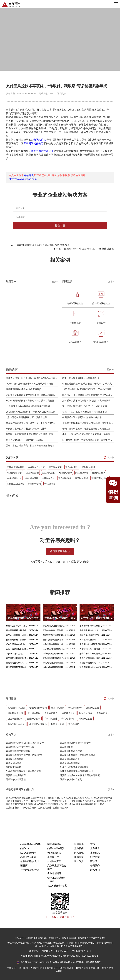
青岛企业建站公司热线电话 (54, 630)
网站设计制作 (82, 473)
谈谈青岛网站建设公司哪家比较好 (76, 771)
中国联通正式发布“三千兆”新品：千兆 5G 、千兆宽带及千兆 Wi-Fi (88, 384)
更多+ (55, 282)
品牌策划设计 (45, 808)
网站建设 (29, 175)
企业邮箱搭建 (54, 873)
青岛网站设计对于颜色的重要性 (75, 743)
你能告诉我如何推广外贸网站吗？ (91, 635)
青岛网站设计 (98, 473)
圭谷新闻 (79, 848)
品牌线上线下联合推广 (57, 867)
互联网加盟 (37, 968)
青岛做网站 (50, 484)
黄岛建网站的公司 (88, 640)
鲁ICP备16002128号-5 (87, 956)
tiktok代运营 (82, 968)
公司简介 (95, 865)
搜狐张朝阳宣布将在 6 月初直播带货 (24, 389)
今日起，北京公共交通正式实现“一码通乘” (26, 429)
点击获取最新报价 (60, 551)
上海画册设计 (51, 968)
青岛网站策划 (55, 467)
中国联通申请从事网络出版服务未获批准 (82, 417)
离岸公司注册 (67, 968)
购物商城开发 (54, 853)
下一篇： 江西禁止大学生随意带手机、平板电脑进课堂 (84, 249)
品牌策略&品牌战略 (30, 844)
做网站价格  (40, 140)
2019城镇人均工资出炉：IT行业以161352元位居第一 (32, 412)
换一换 (111, 457)
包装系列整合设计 (30, 861)
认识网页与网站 (14, 767)
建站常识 (79, 857)
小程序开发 (53, 857)
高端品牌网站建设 (16, 467)
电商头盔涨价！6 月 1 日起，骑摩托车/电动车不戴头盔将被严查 (32, 378)
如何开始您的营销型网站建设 (74, 767)
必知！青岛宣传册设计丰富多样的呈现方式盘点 (17, 649)
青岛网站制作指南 (15, 759)
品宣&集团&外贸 (56, 848)
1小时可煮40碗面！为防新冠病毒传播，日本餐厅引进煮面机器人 (88, 440)
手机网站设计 (48, 478)
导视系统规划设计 (30, 870)
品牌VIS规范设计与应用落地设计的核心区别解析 (17, 626)
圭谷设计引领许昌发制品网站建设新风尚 (91, 626)
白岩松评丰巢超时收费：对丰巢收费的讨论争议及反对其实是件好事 (88, 395)
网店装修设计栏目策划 (71, 779)
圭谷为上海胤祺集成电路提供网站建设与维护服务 (54, 649)
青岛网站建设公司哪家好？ (54, 626)
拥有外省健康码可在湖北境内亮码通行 (25, 440)
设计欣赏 (79, 861)
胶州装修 (24, 968)
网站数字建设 (30, 808)
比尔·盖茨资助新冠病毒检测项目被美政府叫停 (28, 406)
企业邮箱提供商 (61, 808)
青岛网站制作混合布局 (71, 751)
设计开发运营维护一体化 (57, 879)
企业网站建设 (32, 473)
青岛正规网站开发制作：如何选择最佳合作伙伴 (17, 667)
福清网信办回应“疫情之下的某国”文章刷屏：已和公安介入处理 (32, 434)
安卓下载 (95, 968)
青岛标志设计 (72, 467)
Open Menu (116, 4)
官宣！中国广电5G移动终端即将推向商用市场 (85, 412)
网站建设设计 (65, 473)
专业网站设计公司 (37, 467)
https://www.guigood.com (23, 179)
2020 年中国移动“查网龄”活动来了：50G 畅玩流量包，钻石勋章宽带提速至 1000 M (88, 389)
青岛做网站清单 (14, 763)
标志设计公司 (34, 484)
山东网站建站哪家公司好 (91, 644)
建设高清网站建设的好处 (91, 667)
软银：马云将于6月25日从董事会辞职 (81, 378)
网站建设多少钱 (15, 473)
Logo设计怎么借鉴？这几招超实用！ (17, 654)
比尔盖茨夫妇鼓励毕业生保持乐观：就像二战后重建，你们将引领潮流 (32, 395)
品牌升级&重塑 (28, 857)
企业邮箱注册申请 (80, 951)
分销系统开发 (54, 861)
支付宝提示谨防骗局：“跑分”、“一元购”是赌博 (85, 406)
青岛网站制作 (65, 478)
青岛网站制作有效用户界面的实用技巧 (25, 755)
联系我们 (95, 870)
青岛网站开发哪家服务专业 (17, 658)
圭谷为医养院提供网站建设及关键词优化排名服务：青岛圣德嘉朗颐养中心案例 (54, 640)
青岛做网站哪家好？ (70, 759)
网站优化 (79, 853)
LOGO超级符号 (28, 853)
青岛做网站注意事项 (70, 763)
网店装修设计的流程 (16, 779)
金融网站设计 (32, 478)
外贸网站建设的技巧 (16, 775)
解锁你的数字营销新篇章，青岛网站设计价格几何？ (54, 635)
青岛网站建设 (81, 478)
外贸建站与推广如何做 (90, 649)
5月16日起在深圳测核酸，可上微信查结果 (26, 417)
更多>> (110, 369)
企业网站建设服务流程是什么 (54, 654)
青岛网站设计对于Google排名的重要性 (25, 743)
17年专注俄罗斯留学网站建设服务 (54, 667)
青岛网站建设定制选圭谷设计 (54, 663)
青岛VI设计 (63, 951)
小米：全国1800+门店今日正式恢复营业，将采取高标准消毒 (88, 434)
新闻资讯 (79, 844)
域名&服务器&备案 (57, 886)
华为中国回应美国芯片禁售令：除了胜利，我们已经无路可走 (32, 401)
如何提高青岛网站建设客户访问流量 (23, 771)
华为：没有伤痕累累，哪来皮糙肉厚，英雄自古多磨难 (88, 429)
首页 (93, 844)
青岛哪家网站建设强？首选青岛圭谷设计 (54, 658)
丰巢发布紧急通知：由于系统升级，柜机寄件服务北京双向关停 (32, 423)
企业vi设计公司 (14, 478)
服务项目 (95, 848)
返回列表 (62, 94)
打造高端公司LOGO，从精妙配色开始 (17, 663)
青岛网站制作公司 (33, 143)
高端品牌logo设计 (100, 478)
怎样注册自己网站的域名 (91, 654)
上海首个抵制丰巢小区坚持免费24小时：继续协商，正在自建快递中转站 (88, 423)
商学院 (94, 861)
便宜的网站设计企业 (42, 151)
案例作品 (95, 853)
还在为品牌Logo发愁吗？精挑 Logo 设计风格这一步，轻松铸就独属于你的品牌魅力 (17, 644)
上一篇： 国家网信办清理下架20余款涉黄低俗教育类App (37, 245)
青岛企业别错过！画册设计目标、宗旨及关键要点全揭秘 (17, 635)
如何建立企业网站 (16, 484)
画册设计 (25, 865)
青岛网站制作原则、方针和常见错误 (77, 755)
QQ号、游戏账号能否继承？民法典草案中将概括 (30, 384)
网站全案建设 (54, 844)
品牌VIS (25, 848)
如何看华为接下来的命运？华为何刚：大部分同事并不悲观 (88, 401)
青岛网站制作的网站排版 (18, 751)
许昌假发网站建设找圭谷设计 (91, 630)
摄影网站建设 (88, 467)
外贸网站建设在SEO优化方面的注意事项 (80, 775)
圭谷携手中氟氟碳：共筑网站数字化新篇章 (54, 644)
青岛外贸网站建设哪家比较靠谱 (91, 658)
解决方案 (95, 857)
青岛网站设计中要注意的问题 (20, 747)
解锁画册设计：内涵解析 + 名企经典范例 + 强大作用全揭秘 (17, 640)
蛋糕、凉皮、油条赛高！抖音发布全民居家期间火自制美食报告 (32, 446)
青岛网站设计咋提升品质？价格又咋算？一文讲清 (17, 630)
